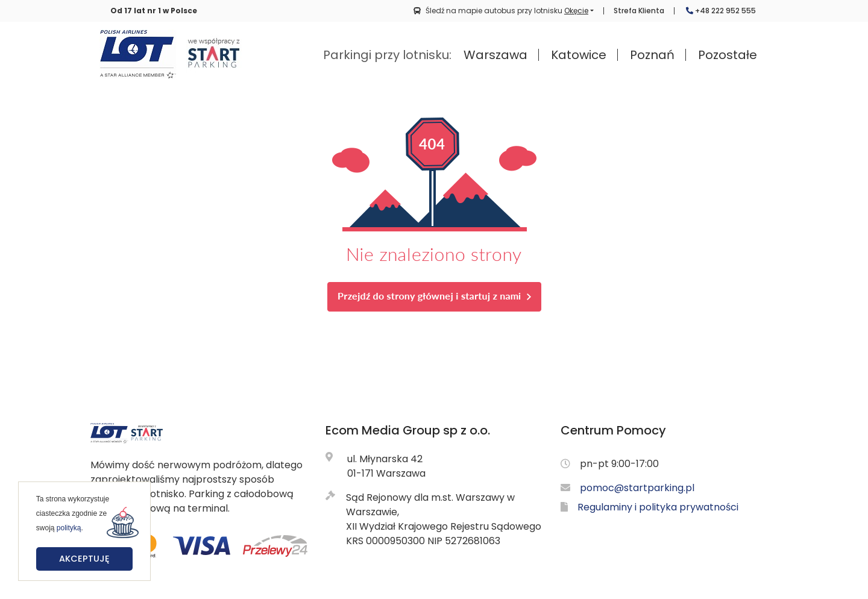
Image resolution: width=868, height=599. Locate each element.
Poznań (652, 55)
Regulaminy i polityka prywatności (658, 507)
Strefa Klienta (639, 11)
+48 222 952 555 (721, 11)
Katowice (579, 55)
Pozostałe (728, 55)
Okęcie (576, 11)
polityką (69, 528)
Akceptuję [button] (84, 559)
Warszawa (495, 55)
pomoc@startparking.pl (637, 488)
